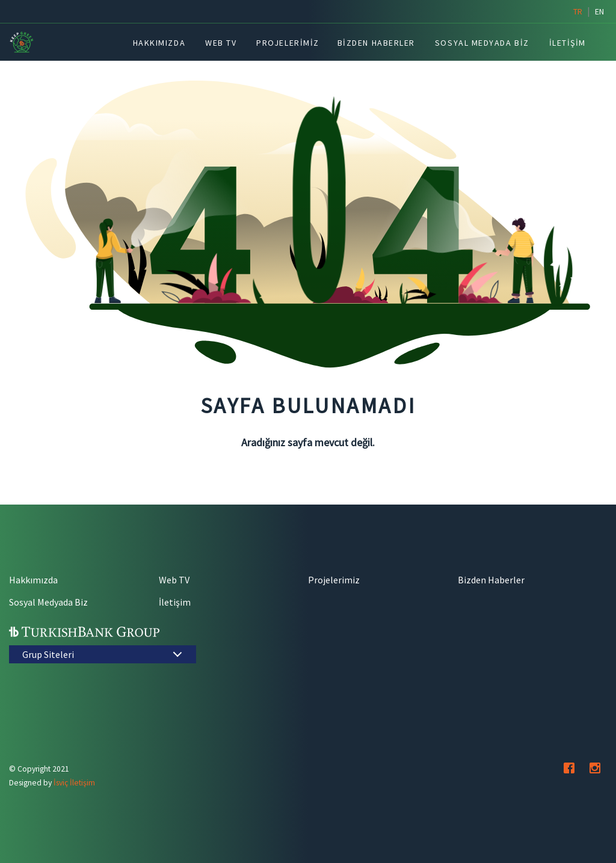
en (599, 11)
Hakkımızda (33, 580)
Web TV (174, 580)
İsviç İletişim (74, 783)
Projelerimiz (334, 580)
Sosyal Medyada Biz (48, 602)
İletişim (175, 602)
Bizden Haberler (491, 580)
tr (578, 11)
